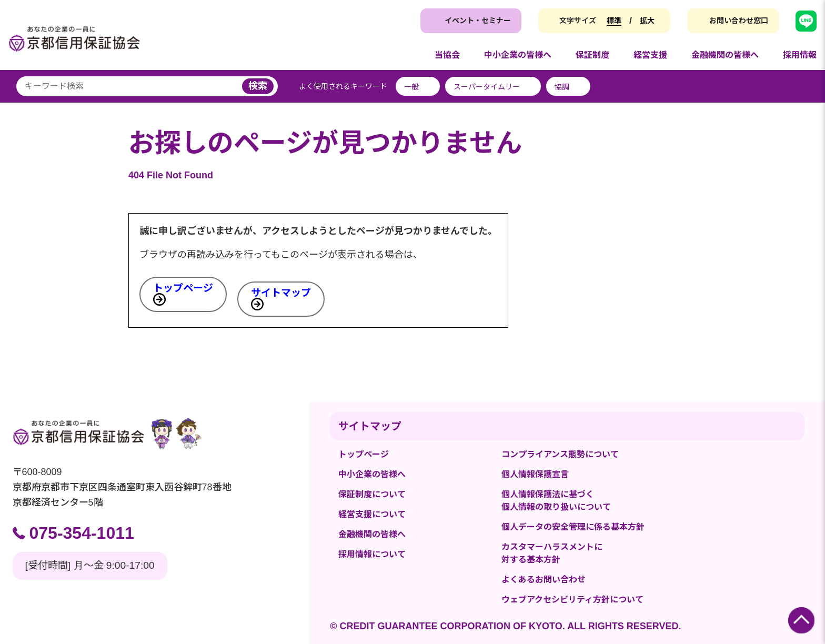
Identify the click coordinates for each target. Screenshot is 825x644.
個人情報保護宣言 (535, 474)
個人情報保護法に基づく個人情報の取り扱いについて (556, 501)
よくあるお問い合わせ (544, 580)
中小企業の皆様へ (372, 474)
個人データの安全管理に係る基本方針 (573, 527)
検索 (258, 86)
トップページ (183, 288)
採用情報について (372, 554)
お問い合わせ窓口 (739, 21)
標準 (614, 21)
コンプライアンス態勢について (560, 454)
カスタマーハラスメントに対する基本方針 (552, 553)
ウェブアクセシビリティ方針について (572, 600)
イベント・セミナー (478, 21)
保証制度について (372, 494)
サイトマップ (281, 293)
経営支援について (372, 514)
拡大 (647, 21)
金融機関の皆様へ (372, 534)
